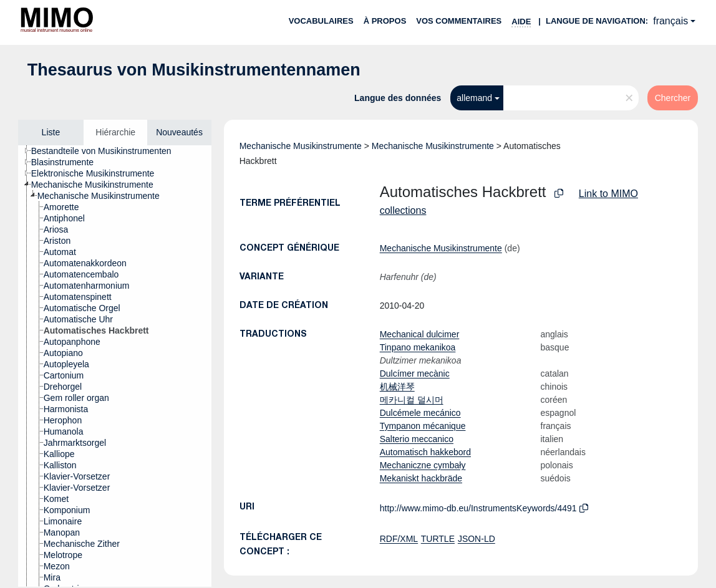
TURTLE (438, 539)
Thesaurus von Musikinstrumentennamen (194, 70)
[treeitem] (107, 151)
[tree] (115, 366)
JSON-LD (477, 539)
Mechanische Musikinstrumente (301, 146)
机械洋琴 (397, 387)
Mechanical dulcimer (420, 334)
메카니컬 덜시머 (412, 400)
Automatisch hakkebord (425, 452)
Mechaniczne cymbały (423, 465)
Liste (51, 132)
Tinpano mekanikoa (418, 347)
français (670, 21)
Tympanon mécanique (423, 426)
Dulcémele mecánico (420, 413)
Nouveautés (179, 132)
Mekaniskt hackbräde (421, 478)
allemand (474, 98)
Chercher (673, 98)
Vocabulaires (321, 21)
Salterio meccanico (417, 439)
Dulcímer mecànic (415, 374)
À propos (385, 21)
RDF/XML (399, 539)
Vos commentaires (459, 21)
